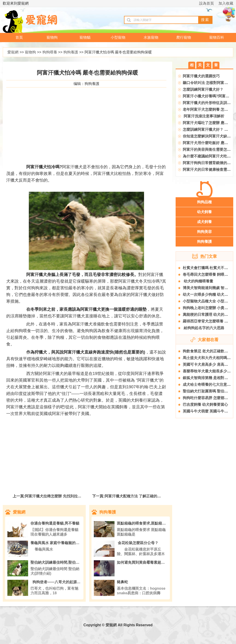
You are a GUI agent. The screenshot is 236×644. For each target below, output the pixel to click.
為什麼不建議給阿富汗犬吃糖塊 (209, 156)
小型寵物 (118, 37)
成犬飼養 (204, 222)
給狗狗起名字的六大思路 (204, 328)
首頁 (19, 37)
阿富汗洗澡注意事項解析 (204, 116)
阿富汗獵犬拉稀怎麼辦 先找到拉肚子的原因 (60, 496)
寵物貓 (85, 37)
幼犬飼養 (204, 212)
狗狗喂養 (50, 52)
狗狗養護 (71, 52)
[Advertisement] (86, 129)
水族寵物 (151, 37)
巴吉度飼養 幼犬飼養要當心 (205, 405)
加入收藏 (226, 3)
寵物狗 (52, 37)
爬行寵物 (184, 37)
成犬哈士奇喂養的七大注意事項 (209, 384)
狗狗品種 (204, 202)
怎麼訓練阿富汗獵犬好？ (203, 89)
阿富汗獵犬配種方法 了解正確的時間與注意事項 (144, 496)
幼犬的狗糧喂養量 (198, 281)
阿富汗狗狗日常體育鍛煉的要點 (209, 163)
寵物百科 (217, 37)
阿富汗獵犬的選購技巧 (201, 76)
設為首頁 (206, 3)
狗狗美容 (204, 232)
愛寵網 (13, 52)
